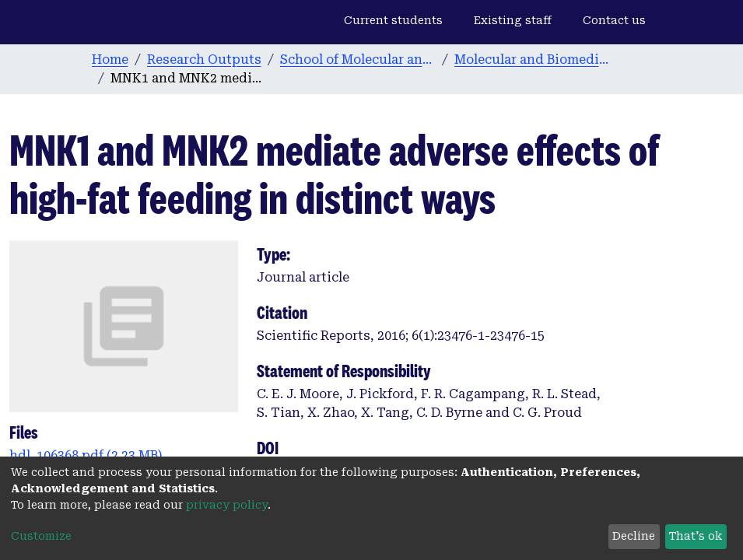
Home (110, 59)
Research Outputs (204, 59)
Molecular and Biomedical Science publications (532, 59)
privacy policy (227, 505)
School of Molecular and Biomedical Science (358, 59)
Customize (41, 536)
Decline (634, 536)
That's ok (696, 536)
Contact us (614, 20)
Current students (393, 20)
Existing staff (513, 20)
